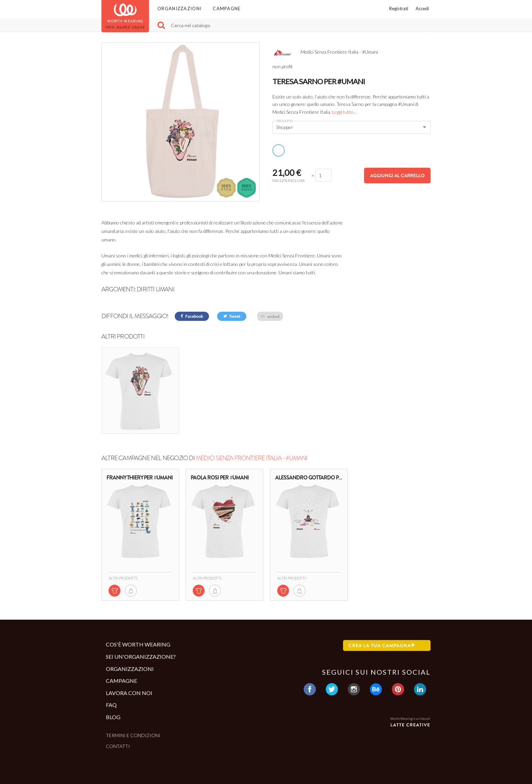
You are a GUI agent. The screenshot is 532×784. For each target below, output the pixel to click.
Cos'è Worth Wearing (138, 644)
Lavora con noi (129, 693)
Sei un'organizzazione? (141, 657)
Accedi (422, 8)
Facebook (192, 316)
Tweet (232, 316)
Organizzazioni (179, 8)
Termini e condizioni (133, 735)
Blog (113, 717)
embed (270, 316)
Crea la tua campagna (382, 645)
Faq (111, 705)
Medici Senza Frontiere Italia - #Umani (252, 458)
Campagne (227, 8)
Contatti (118, 746)
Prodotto (284, 121)
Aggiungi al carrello (397, 176)
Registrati (399, 8)
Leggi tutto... (344, 112)
